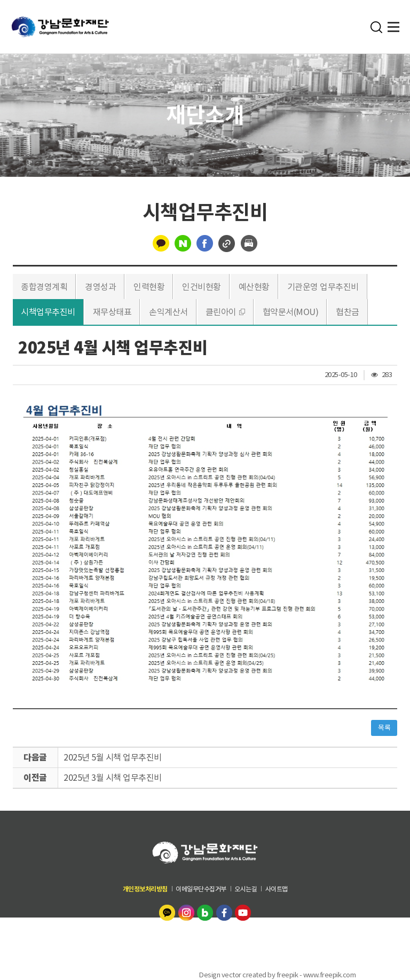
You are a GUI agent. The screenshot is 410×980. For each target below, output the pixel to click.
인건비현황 (202, 287)
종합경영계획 (44, 287)
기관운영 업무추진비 (323, 287)
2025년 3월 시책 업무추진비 (113, 778)
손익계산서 (168, 312)
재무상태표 (112, 312)
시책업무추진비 (48, 312)
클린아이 (221, 312)
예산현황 (254, 287)
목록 (384, 728)
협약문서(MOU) (291, 312)
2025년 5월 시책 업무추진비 (113, 757)
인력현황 (149, 287)
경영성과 (100, 287)
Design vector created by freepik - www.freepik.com (277, 974)
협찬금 (348, 312)
